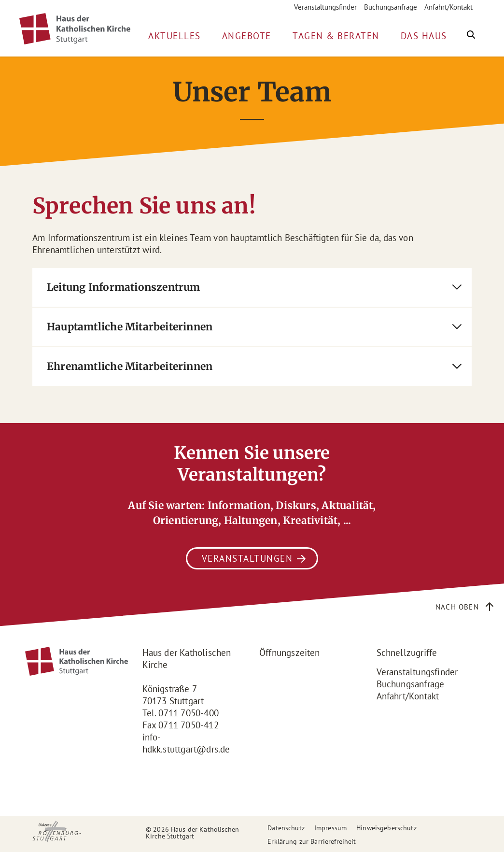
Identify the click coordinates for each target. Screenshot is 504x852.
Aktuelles (175, 36)
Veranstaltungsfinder (325, 7)
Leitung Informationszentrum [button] (124, 287)
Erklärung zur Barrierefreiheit (312, 841)
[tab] (252, 287)
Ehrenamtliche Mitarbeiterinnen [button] (130, 366)
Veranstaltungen (247, 558)
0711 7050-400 (188, 713)
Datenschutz (286, 828)
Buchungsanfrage (391, 7)
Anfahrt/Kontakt (448, 7)
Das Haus (424, 36)
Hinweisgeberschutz (386, 828)
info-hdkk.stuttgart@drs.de (186, 743)
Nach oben (457, 607)
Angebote (247, 36)
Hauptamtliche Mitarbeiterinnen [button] (130, 327)
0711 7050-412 (188, 725)
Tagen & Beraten (336, 36)
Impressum (330, 828)
